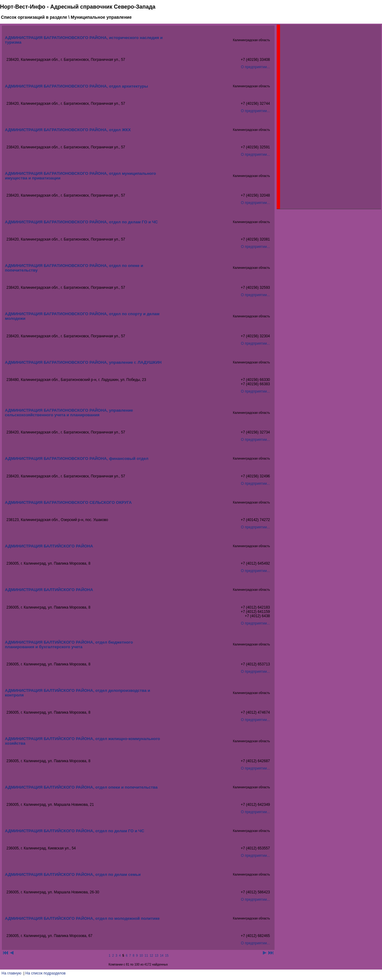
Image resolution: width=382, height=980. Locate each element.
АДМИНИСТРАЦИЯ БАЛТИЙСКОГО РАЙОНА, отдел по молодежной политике (82, 918)
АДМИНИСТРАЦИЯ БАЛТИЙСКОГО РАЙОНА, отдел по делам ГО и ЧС (75, 831)
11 (146, 956)
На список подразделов (46, 973)
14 (162, 956)
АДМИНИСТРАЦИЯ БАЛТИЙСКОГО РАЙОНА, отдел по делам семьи (73, 874)
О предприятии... (255, 67)
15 (167, 956)
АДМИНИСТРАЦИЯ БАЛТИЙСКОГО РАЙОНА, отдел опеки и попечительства (81, 787)
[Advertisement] (326, 117)
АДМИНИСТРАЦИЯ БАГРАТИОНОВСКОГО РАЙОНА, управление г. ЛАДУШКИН (83, 362)
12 (152, 956)
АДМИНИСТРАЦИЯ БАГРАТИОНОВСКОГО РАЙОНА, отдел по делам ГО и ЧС (81, 222)
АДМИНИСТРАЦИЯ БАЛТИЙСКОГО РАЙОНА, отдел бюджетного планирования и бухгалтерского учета (69, 645)
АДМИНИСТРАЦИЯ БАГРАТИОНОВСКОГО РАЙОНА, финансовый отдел (77, 459)
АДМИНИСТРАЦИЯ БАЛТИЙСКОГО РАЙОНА (49, 546)
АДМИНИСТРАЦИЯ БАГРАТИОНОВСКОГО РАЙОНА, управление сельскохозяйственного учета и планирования (69, 413)
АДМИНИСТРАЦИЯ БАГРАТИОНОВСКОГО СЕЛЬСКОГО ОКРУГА (68, 502)
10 (141, 956)
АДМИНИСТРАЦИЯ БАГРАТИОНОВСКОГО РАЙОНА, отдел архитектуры (76, 86)
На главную (11, 973)
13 (156, 956)
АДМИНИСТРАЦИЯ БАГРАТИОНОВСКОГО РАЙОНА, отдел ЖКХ (68, 130)
